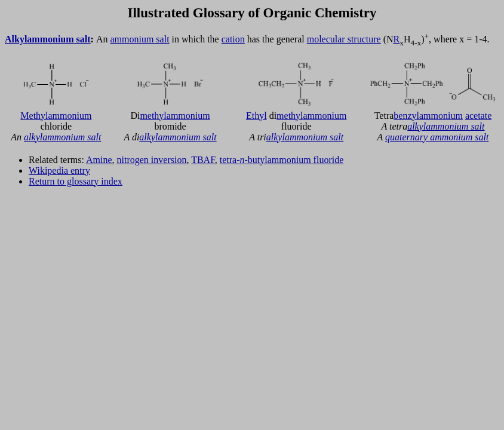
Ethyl (256, 116)
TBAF (203, 160)
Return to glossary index (76, 181)
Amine (99, 160)
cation (233, 39)
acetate (478, 116)
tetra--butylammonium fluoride (282, 160)
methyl (153, 116)
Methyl (34, 116)
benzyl (406, 116)
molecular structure (344, 39)
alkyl (33, 137)
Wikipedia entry (59, 171)
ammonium (70, 116)
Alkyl (16, 39)
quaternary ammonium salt (437, 137)
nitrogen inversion (152, 160)
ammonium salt (59, 39)
